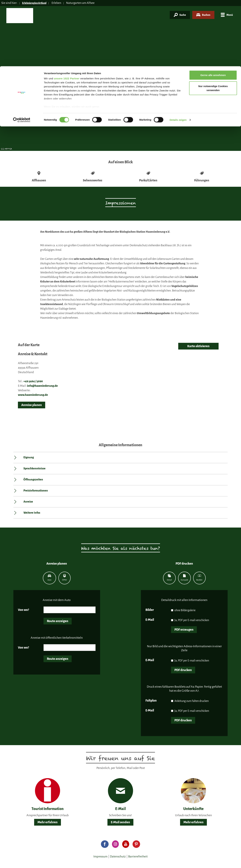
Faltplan (151, 701)
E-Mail (150, 620)
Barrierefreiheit (138, 857)
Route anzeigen (58, 621)
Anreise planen (32, 405)
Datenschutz (118, 857)
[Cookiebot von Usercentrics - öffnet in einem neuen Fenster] (22, 54)
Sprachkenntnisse (34, 469)
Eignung (29, 457)
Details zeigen (178, 54)
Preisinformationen (36, 491)
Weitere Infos (32, 513)
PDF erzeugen (184, 630)
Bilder (150, 610)
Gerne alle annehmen (213, 9)
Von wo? (23, 610)
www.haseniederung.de (33, 395)
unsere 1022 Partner (67, 12)
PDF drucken (183, 670)
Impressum (100, 857)
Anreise (28, 502)
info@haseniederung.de (42, 386)
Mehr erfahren (48, 822)
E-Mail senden (120, 822)
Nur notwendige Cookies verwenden (213, 22)
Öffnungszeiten (33, 480)
